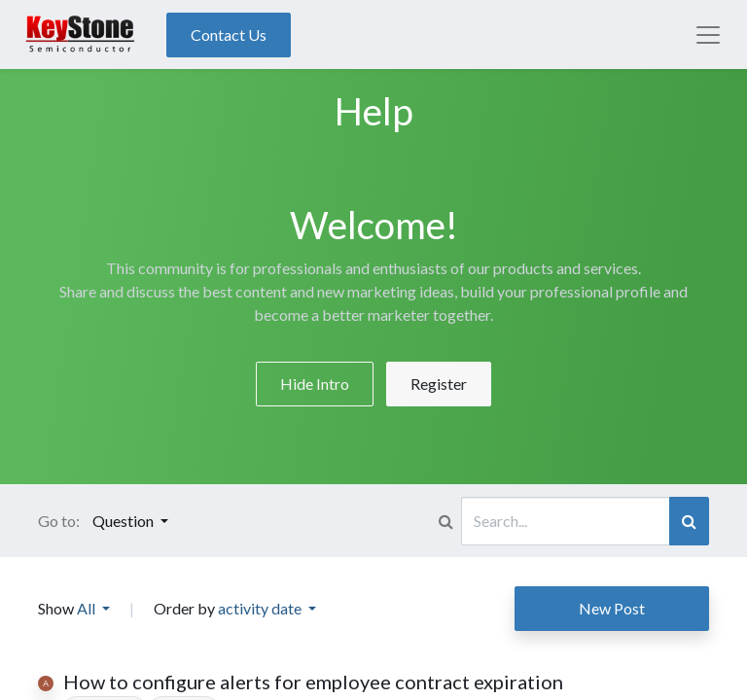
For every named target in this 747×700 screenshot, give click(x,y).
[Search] (689, 521)
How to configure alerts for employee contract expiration (313, 682)
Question (124, 521)
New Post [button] (612, 608)
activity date (261, 608)
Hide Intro (315, 384)
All (88, 608)
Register (439, 384)
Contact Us (229, 35)
